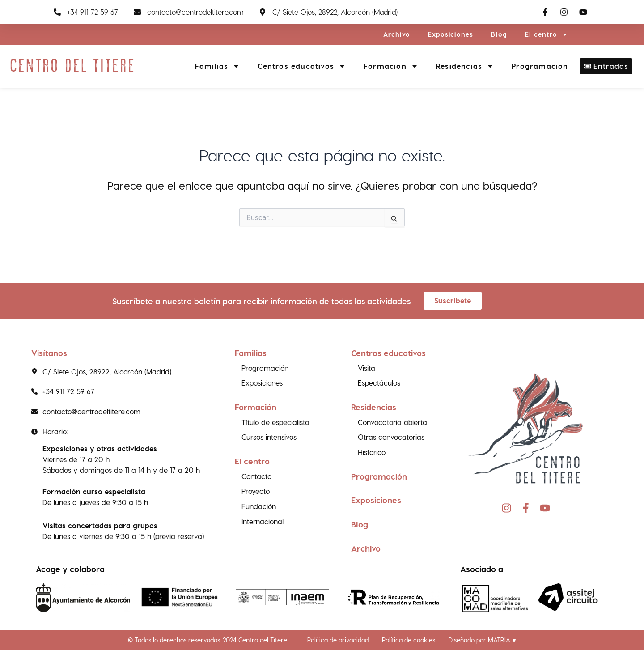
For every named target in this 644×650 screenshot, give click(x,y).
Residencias (465, 66)
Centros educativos (302, 66)
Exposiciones (451, 34)
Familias (218, 66)
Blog (499, 34)
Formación (391, 66)
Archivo (397, 34)
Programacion (540, 66)
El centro (547, 34)
